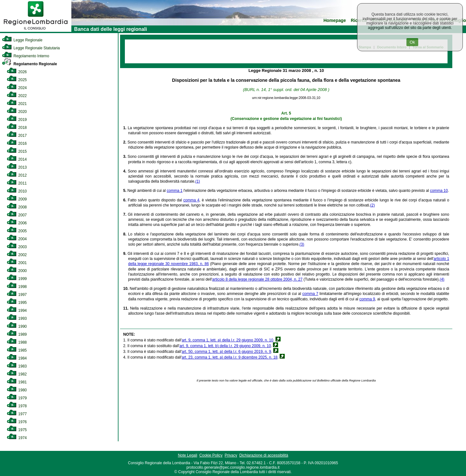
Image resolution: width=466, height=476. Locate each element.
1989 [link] (17, 334)
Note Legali (187, 455)
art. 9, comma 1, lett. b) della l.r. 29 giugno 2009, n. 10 (225, 346)
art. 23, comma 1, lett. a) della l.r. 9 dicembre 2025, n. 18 (229, 357)
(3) (302, 244)
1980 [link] (17, 390)
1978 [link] (17, 406)
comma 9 (367, 299)
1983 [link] (17, 366)
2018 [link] (17, 128)
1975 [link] (17, 430)
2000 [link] (17, 271)
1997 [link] (17, 295)
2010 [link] (17, 191)
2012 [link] (17, 175)
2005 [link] (17, 231)
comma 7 (310, 294)
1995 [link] (17, 303)
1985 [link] (17, 350)
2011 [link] (17, 183)
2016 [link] (17, 143)
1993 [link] (17, 318)
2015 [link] (17, 151)
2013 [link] (17, 167)
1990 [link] (17, 326)
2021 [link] (17, 104)
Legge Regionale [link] (22, 40)
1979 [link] (17, 398)
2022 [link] (17, 96)
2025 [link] (17, 80)
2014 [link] (17, 159)
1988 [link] (17, 342)
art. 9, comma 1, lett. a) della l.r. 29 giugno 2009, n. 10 (227, 340)
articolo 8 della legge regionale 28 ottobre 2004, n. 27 (257, 279)
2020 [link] (17, 112)
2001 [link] (17, 263)
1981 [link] (17, 382)
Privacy (231, 455)
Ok (412, 42)
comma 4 (191, 200)
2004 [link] (17, 239)
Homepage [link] (335, 21)
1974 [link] (17, 438)
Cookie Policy (211, 455)
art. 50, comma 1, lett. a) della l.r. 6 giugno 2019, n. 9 (226, 352)
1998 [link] (17, 287)
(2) (373, 205)
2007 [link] (17, 215)
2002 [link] (17, 255)
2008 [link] (17, 207)
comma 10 (439, 191)
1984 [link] (17, 358)
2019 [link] (17, 120)
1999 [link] (17, 279)
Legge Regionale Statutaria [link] (31, 48)
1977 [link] (17, 414)
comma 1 (175, 191)
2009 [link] (17, 199)
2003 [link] (17, 247)
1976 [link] (17, 422)
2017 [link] (17, 136)
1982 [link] (17, 374)
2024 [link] (17, 88)
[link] (36, 31)
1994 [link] (17, 311)
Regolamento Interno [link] (25, 56)
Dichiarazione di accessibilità (264, 455)
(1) (198, 181)
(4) (442, 279)
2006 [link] (17, 223)
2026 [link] (17, 72)
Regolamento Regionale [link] (29, 64)
